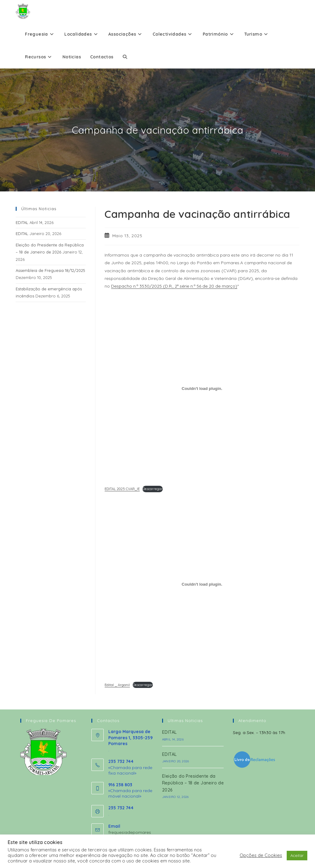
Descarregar (153, 489)
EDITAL (22, 222)
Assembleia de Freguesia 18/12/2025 (50, 270)
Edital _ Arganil (117, 685)
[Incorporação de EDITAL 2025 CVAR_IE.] (202, 388)
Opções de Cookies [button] (261, 855)
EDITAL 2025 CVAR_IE (122, 489)
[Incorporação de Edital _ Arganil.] (202, 584)
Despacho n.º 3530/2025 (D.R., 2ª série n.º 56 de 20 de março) (174, 286)
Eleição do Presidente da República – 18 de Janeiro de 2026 (193, 783)
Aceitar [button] (297, 855)
